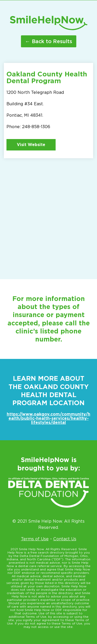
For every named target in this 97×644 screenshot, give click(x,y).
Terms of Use (35, 539)
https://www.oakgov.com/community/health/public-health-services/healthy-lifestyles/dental (48, 418)
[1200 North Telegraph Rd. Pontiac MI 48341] (48, 214)
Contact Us (65, 539)
